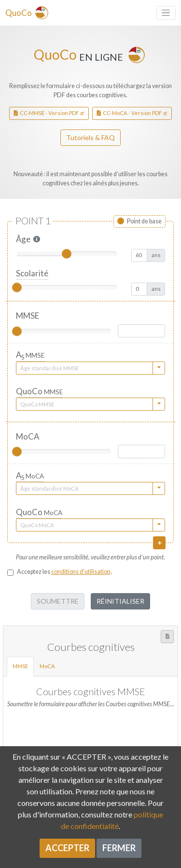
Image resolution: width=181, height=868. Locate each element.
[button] (37, 240)
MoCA (28, 436)
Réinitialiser (120, 601)
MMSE (28, 316)
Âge (23, 239)
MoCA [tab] (50, 666)
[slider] (67, 254)
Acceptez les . (64, 572)
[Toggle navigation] (166, 13)
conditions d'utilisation (81, 572)
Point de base (144, 221)
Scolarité (32, 273)
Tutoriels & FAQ (90, 137)
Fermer (119, 848)
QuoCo (39, 391)
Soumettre (58, 601)
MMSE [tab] (23, 666)
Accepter (67, 848)
